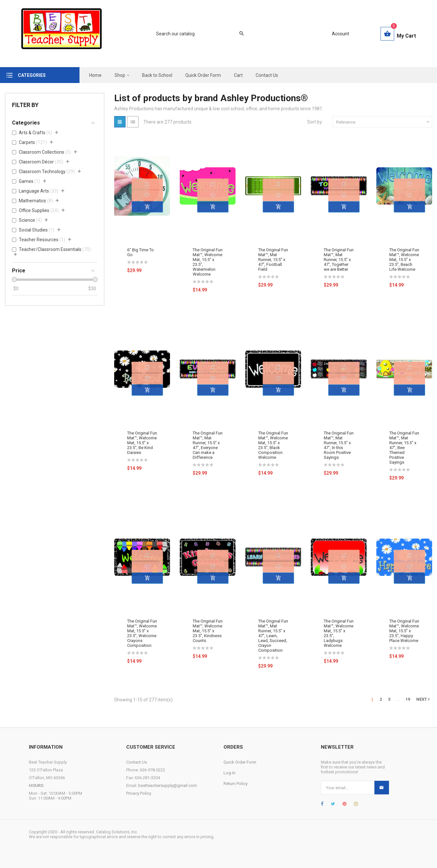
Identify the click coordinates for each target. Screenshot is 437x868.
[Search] (197, 34)
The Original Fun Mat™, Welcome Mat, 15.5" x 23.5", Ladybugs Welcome (339, 633)
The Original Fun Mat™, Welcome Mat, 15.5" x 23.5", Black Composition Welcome (273, 445)
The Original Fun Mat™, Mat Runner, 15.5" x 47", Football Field (273, 260)
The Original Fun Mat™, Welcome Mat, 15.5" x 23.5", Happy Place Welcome (404, 631)
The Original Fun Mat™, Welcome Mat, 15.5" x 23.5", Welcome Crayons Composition (142, 633)
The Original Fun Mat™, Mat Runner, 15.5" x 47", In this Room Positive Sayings (339, 445)
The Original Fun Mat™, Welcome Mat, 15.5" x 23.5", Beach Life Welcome (404, 260)
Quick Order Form (240, 762)
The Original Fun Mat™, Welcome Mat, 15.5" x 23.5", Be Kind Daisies (142, 443)
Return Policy (236, 784)
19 (408, 699)
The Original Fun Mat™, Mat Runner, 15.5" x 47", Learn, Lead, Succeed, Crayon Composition (273, 636)
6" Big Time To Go (140, 252)
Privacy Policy (139, 793)
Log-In (230, 773)
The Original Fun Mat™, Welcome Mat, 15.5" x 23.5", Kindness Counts (208, 631)
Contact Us (137, 762)
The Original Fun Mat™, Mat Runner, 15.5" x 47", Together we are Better (339, 260)
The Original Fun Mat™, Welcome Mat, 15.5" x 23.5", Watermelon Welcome (208, 262)
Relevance (383, 122)
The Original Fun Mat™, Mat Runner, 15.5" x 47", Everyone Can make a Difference (208, 445)
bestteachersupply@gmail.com (168, 785)
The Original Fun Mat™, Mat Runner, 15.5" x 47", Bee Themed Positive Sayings (404, 448)
